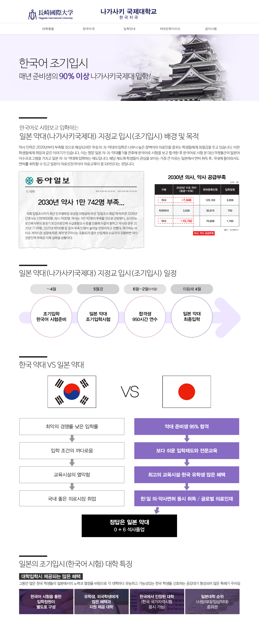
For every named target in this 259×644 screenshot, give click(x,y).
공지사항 (211, 29)
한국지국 (89, 29)
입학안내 (129, 29)
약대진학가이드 (170, 29)
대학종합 (48, 29)
